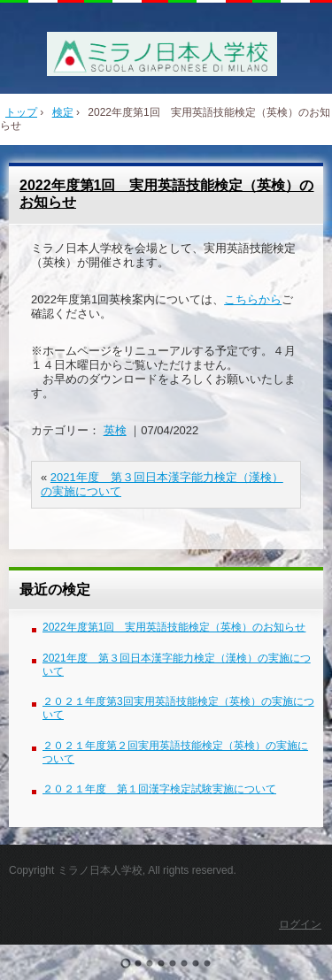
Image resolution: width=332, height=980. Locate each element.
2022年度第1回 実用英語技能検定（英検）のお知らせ (174, 627)
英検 (115, 430)
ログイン (300, 924)
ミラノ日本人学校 (166, 54)
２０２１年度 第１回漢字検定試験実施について (159, 789)
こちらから (253, 299)
